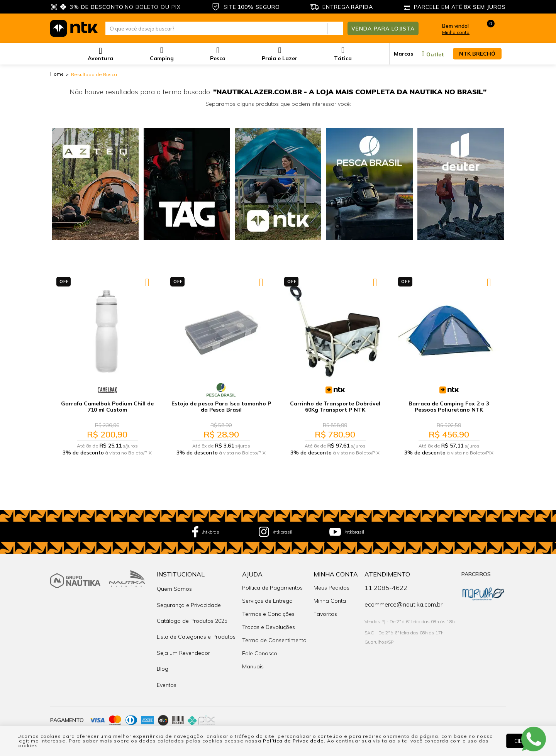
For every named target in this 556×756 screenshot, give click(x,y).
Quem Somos (174, 584)
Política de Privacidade (293, 741)
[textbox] (224, 28)
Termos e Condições (268, 610)
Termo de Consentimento (274, 637)
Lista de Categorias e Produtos (196, 624)
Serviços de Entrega (267, 597)
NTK (335, 390)
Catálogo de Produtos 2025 (192, 610)
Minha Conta (336, 571)
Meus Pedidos (331, 584)
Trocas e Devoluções (269, 624)
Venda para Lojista (383, 28)
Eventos (167, 663)
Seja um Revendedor (183, 637)
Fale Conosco (260, 650)
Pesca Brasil (221, 390)
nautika (57, 74)
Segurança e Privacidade (189, 597)
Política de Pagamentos (272, 584)
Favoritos (325, 610)
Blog (163, 650)
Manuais (253, 663)
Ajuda (252, 571)
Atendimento (387, 571)
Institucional (181, 571)
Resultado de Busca (94, 75)
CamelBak (107, 390)
